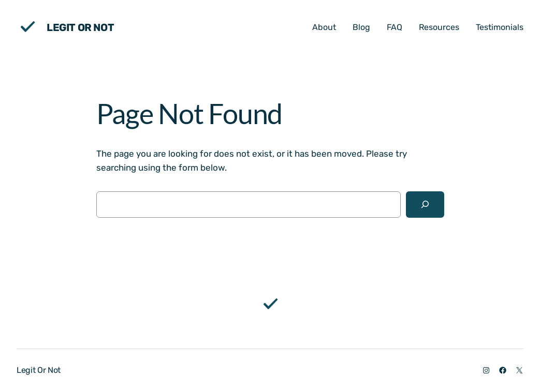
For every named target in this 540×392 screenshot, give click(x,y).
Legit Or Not (80, 27)
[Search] (425, 205)
